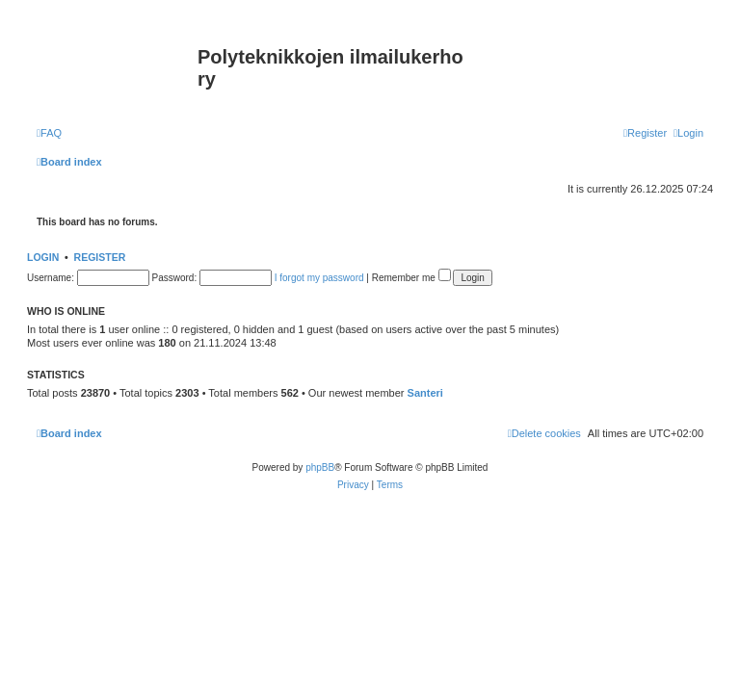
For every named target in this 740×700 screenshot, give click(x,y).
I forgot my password (319, 278)
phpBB (320, 467)
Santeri (425, 393)
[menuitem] (49, 133)
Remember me (411, 278)
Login (43, 257)
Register (100, 257)
